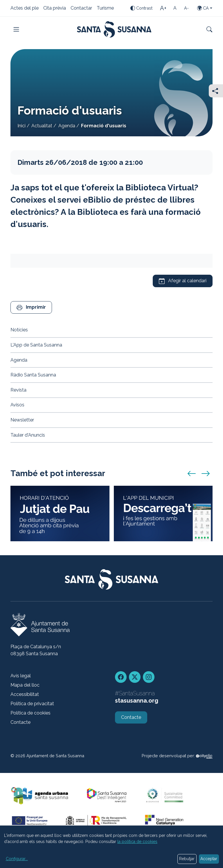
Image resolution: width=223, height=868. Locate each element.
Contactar (81, 8)
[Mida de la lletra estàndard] (175, 8)
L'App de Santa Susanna (36, 345)
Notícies (19, 330)
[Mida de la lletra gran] (163, 8)
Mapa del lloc (25, 685)
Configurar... (17, 859)
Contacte (20, 722)
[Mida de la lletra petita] (186, 8)
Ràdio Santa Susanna (33, 375)
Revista (18, 390)
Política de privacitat (32, 704)
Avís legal (21, 676)
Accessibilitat (25, 694)
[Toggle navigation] (16, 29)
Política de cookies (30, 713)
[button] (31, 307)
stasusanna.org (137, 701)
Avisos (17, 405)
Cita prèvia (55, 8)
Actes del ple (25, 8)
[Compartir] (216, 91)
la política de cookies (137, 842)
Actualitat (42, 126)
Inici (21, 126)
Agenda (67, 126)
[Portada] (114, 29)
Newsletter (22, 420)
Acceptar (209, 859)
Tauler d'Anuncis (28, 435)
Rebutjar (187, 859)
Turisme (105, 8)
